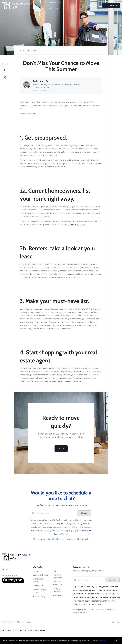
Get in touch (25, 368)
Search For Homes (57, 3)
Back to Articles (30, 51)
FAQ (54, 571)
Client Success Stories (52, 8)
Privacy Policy (115, 622)
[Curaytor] (13, 582)
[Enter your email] (56, 513)
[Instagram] (7, 569)
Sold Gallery (58, 595)
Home (42, 3)
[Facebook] (3, 569)
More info (102, 641)
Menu (93, 6)
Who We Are (38, 586)
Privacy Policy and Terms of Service (87, 604)
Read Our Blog (39, 596)
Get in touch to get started (75, 225)
